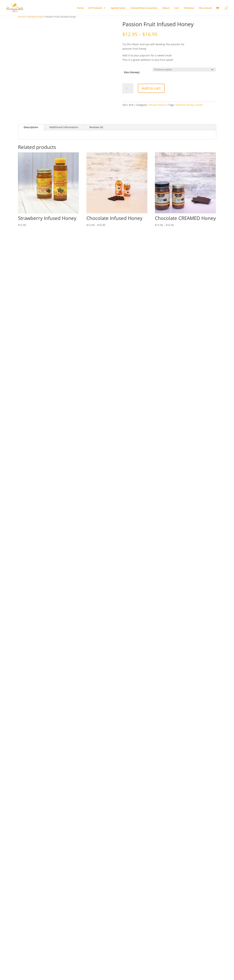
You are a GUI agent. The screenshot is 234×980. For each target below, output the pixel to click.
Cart (176, 8)
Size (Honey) (132, 72)
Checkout (189, 8)
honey (199, 105)
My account (205, 8)
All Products (95, 8)
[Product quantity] (128, 88)
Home (80, 8)
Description (31, 119)
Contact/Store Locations (144, 8)
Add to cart (151, 88)
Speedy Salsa (118, 8)
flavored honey (185, 105)
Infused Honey (35, 17)
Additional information (64, 119)
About (166, 8)
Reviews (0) (96, 119)
